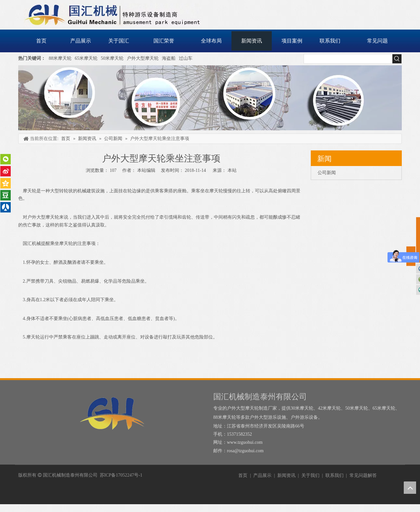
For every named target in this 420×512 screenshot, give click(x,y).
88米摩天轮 (60, 58)
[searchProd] (348, 59)
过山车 (186, 58)
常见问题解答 (363, 475)
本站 (232, 170)
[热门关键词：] (397, 59)
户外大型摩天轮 (143, 58)
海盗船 (169, 58)
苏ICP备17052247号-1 (121, 475)
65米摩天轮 (86, 58)
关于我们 (310, 475)
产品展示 (262, 475)
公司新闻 (327, 173)
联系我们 (335, 475)
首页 (243, 475)
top (410, 488)
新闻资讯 (286, 475)
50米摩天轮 (112, 58)
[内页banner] (210, 98)
